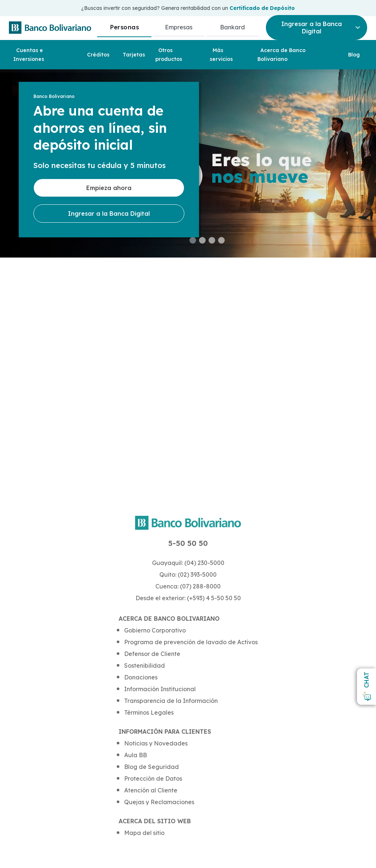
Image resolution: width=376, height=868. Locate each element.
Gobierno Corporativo (155, 630)
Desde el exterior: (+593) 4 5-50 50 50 (188, 598)
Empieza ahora (109, 188)
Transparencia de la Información (171, 701)
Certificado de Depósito (262, 8)
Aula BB (135, 755)
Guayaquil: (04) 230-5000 (188, 563)
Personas (124, 27)
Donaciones (141, 677)
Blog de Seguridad (151, 767)
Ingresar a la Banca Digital (109, 214)
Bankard (232, 27)
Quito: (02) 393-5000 (188, 575)
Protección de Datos (153, 778)
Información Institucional (160, 689)
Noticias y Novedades (156, 743)
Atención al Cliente (151, 790)
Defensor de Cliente (152, 654)
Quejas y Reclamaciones (159, 802)
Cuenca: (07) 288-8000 (188, 586)
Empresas (179, 27)
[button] (193, 240)
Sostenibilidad (144, 665)
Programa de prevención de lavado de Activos (191, 642)
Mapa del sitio (144, 833)
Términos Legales (149, 712)
